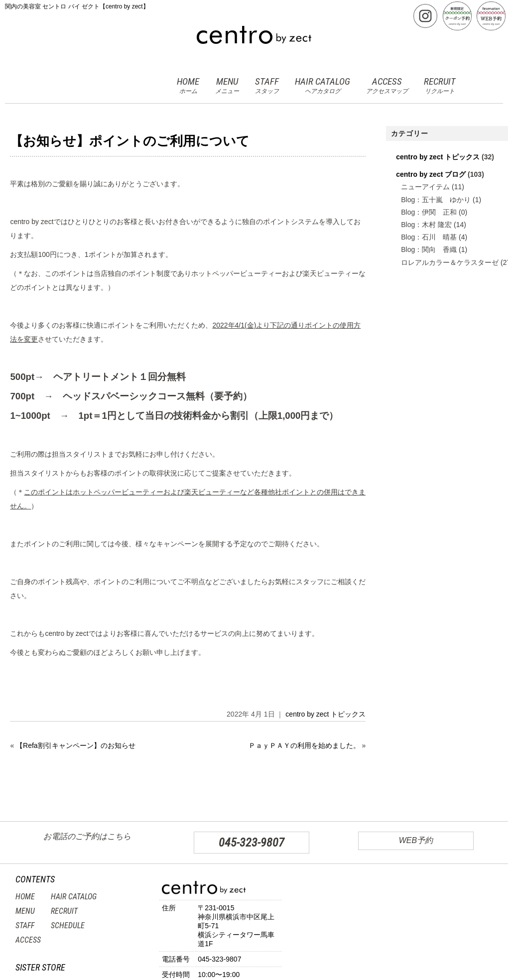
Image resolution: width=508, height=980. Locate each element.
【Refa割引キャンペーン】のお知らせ (76, 745)
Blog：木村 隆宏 (426, 225)
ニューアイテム (425, 187)
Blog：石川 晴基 (429, 237)
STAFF (267, 86)
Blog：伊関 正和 (429, 212)
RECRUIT (440, 86)
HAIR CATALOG (322, 86)
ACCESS (387, 86)
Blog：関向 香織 (429, 249)
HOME (188, 86)
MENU (227, 86)
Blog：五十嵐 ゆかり (436, 200)
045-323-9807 (252, 843)
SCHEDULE (68, 925)
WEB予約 (416, 840)
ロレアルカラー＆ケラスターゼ (450, 262)
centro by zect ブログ (431, 174)
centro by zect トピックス (325, 714)
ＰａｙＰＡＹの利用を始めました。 (304, 745)
